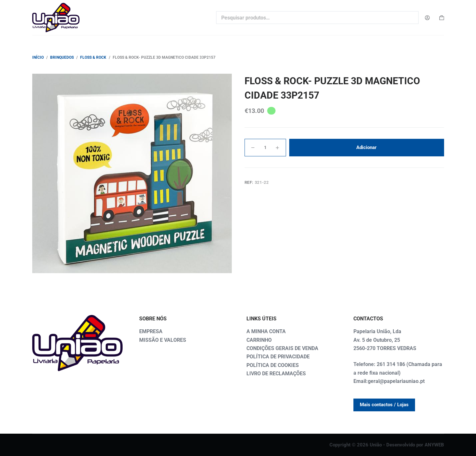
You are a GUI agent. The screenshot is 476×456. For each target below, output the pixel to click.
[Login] (427, 18)
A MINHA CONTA (266, 331)
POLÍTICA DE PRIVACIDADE (278, 357)
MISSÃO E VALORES (163, 340)
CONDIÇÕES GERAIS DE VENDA (282, 348)
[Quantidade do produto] (265, 148)
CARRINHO (259, 340)
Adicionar (366, 147)
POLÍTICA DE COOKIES (273, 365)
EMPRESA (151, 331)
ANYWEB (434, 445)
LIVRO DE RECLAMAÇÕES (276, 374)
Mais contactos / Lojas (384, 405)
